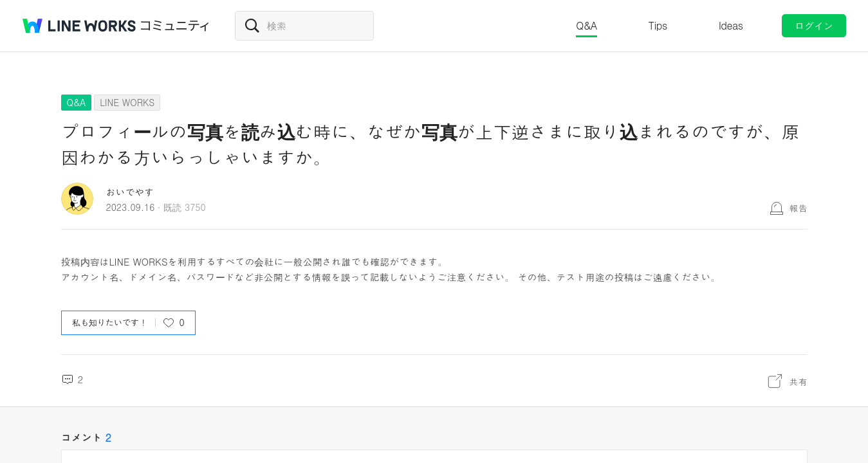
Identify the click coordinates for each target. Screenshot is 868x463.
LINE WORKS (127, 102)
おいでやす (130, 192)
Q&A (586, 25)
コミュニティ (175, 26)
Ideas (731, 25)
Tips (658, 25)
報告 (799, 208)
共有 (799, 381)
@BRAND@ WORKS (79, 26)
